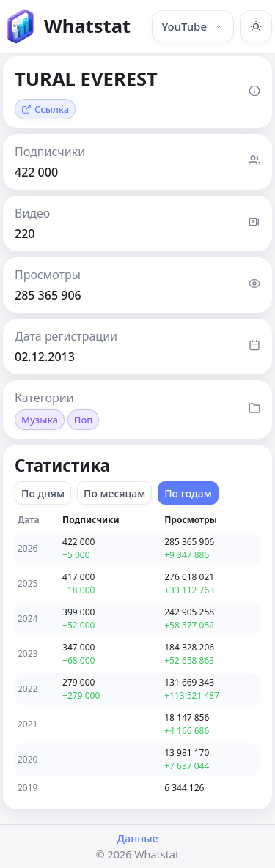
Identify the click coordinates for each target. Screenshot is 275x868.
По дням (43, 493)
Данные (137, 838)
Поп (84, 420)
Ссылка (45, 109)
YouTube (193, 26)
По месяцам (114, 493)
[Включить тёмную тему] (256, 26)
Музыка (40, 420)
